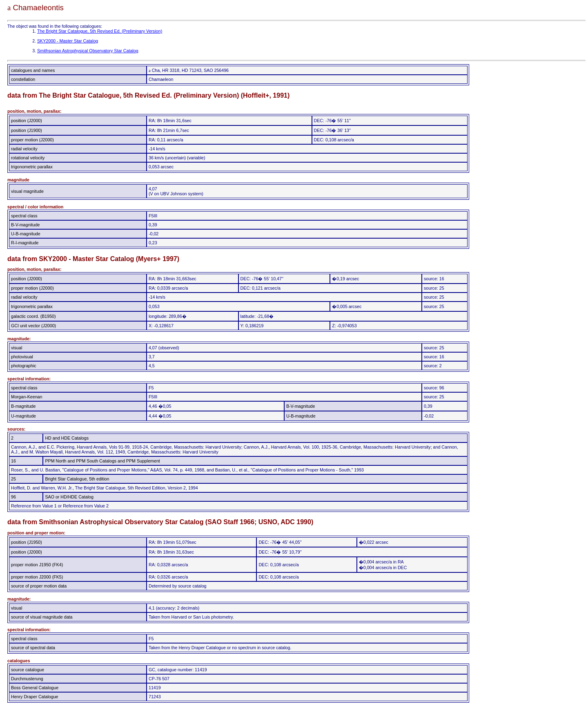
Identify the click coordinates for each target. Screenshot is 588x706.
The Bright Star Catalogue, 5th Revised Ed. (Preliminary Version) (100, 31)
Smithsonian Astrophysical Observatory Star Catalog (88, 51)
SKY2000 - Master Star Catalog (68, 41)
